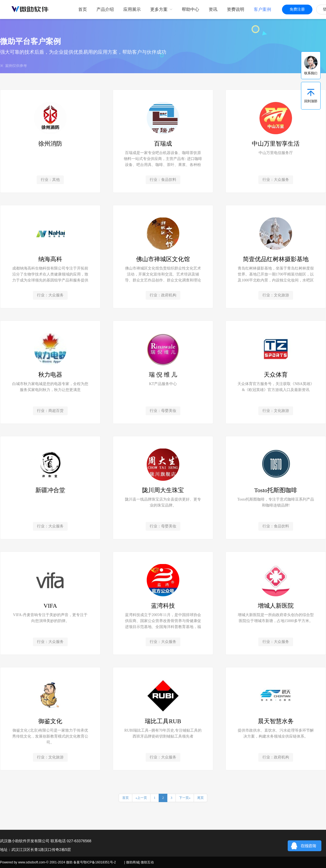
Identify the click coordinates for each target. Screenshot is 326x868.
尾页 (200, 798)
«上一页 (141, 798)
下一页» (185, 798)
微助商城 (133, 862)
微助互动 (147, 862)
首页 (126, 798)
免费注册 (297, 9)
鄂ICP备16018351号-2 (99, 862)
